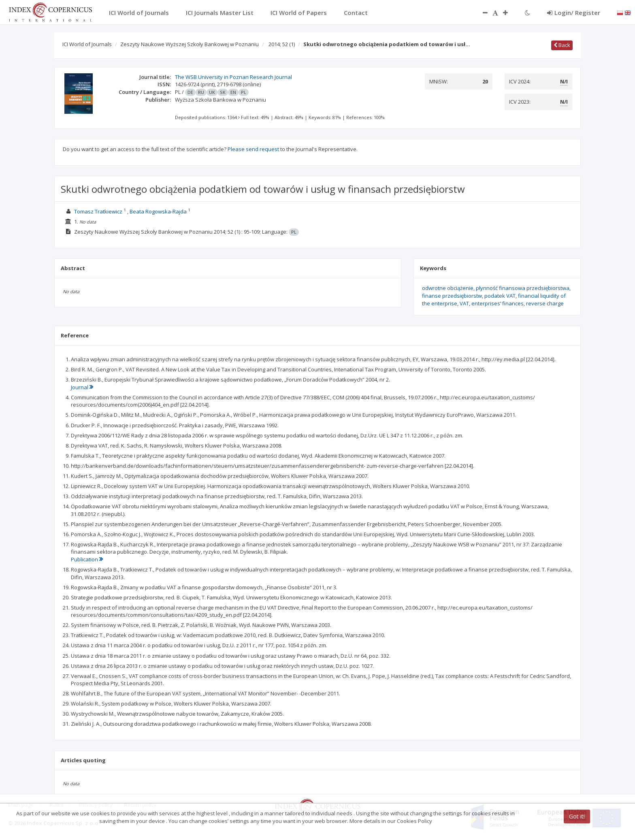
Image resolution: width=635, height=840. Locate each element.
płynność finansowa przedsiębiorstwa (523, 288)
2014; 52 (282, 44)
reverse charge (545, 303)
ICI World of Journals (87, 44)
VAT (464, 303)
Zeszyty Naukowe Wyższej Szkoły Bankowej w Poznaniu (190, 44)
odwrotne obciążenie (448, 288)
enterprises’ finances (498, 303)
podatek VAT (500, 296)
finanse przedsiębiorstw (452, 296)
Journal (82, 387)
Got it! (577, 816)
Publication (87, 559)
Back (562, 45)
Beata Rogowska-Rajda (158, 211)
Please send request (253, 149)
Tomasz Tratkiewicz (98, 211)
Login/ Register (574, 13)
